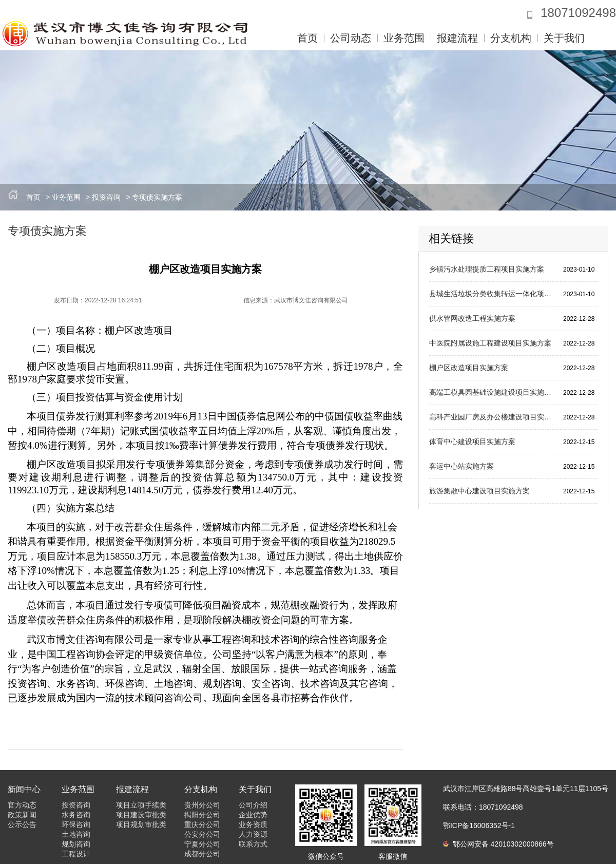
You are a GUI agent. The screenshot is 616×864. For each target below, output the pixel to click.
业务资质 (253, 824)
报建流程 (457, 38)
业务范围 (404, 38)
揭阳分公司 (202, 815)
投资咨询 (106, 197)
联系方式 (253, 844)
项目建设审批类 (141, 815)
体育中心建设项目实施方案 (472, 441)
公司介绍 (253, 805)
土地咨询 (76, 834)
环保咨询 (76, 824)
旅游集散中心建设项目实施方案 (479, 491)
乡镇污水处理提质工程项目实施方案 (487, 269)
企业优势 (253, 815)
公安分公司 (202, 834)
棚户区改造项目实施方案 (469, 368)
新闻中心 (24, 789)
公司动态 (351, 38)
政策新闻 (22, 815)
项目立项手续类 (141, 805)
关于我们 (564, 38)
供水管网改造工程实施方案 (472, 318)
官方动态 (22, 805)
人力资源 (253, 834)
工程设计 (76, 854)
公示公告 (22, 824)
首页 (307, 38)
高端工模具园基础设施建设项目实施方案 (492, 392)
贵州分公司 (202, 805)
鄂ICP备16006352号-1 (479, 825)
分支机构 (511, 38)
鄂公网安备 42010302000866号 (498, 844)
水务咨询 (76, 815)
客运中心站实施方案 (461, 466)
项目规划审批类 (141, 824)
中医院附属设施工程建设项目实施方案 (490, 343)
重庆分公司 (202, 824)
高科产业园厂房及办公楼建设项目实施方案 (492, 417)
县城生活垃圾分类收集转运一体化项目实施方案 (492, 294)
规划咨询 (76, 844)
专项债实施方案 (157, 197)
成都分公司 (202, 854)
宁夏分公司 (202, 844)
